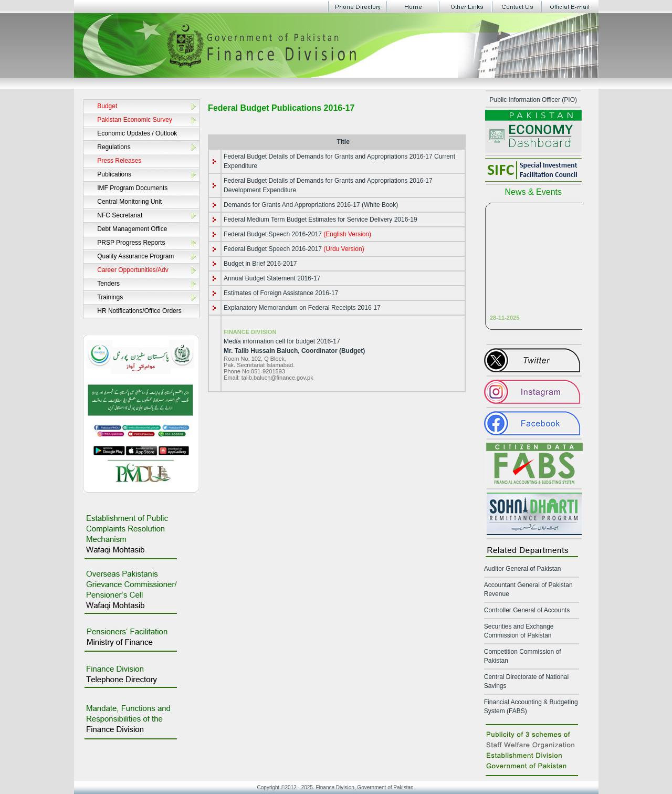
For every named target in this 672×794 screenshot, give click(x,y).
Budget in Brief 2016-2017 (260, 264)
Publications (114, 174)
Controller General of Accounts (527, 610)
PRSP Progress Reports (131, 243)
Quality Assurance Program (135, 256)
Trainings (110, 297)
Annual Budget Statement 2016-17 (272, 278)
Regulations (114, 147)
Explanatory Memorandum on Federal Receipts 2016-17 (302, 308)
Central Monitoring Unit (129, 202)
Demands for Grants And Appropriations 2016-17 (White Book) (311, 205)
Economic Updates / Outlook (137, 133)
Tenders (108, 284)
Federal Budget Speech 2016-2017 (297, 234)
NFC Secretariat (120, 215)
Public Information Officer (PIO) (534, 100)
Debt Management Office (132, 229)
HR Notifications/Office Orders (139, 311)
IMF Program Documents (132, 188)
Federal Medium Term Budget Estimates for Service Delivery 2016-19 (321, 220)
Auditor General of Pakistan (523, 569)
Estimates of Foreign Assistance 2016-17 (281, 293)
